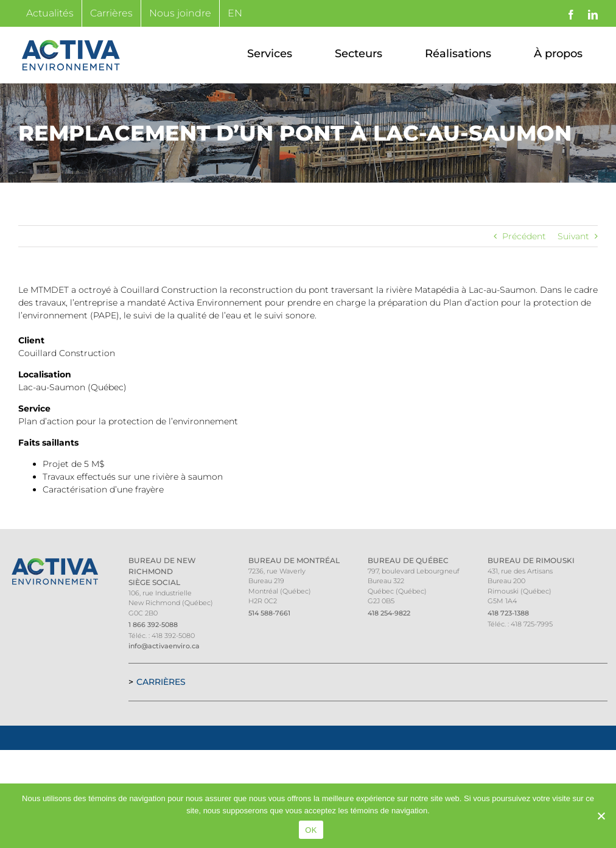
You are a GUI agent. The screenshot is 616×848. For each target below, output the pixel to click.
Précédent (524, 236)
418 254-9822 (389, 613)
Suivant (573, 236)
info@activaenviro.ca (164, 646)
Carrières (161, 682)
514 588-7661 (269, 613)
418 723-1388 (508, 613)
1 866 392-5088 (153, 625)
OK (311, 830)
